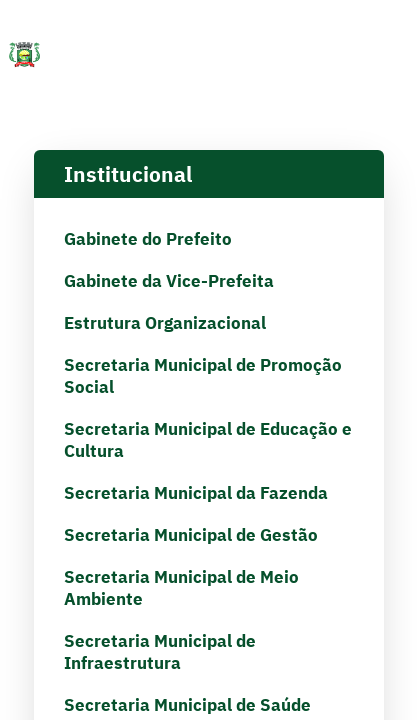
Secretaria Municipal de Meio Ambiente (181, 588)
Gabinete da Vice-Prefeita (169, 281)
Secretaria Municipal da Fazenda (196, 493)
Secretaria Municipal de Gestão (191, 535)
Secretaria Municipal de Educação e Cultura (208, 440)
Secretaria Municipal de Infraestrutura (160, 652)
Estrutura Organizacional (165, 323)
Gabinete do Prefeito (148, 239)
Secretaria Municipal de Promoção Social (203, 376)
